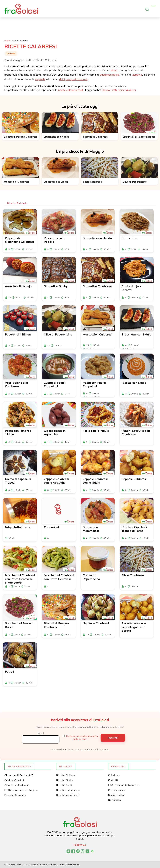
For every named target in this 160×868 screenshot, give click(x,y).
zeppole (137, 75)
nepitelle (40, 79)
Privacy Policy (117, 790)
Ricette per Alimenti (68, 795)
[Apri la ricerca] (147, 9)
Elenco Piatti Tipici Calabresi (119, 90)
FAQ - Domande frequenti (124, 785)
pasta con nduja (109, 75)
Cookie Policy (116, 795)
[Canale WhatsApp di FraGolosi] (92, 852)
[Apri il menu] (153, 6)
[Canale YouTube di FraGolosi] (87, 852)
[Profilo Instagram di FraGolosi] (83, 852)
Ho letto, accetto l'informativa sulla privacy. (82, 737)
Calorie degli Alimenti (17, 785)
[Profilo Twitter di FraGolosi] (68, 852)
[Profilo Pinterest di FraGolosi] (78, 852)
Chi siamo (114, 775)
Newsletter (115, 800)
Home (7, 40)
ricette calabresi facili (71, 90)
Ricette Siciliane (66, 775)
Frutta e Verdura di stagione (21, 790)
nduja (114, 70)
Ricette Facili (64, 785)
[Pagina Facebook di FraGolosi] (73, 852)
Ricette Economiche (68, 790)
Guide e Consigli (14, 780)
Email (41, 733)
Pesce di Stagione (15, 795)
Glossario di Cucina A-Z (19, 775)
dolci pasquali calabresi (73, 79)
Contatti (113, 780)
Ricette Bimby (65, 780)
